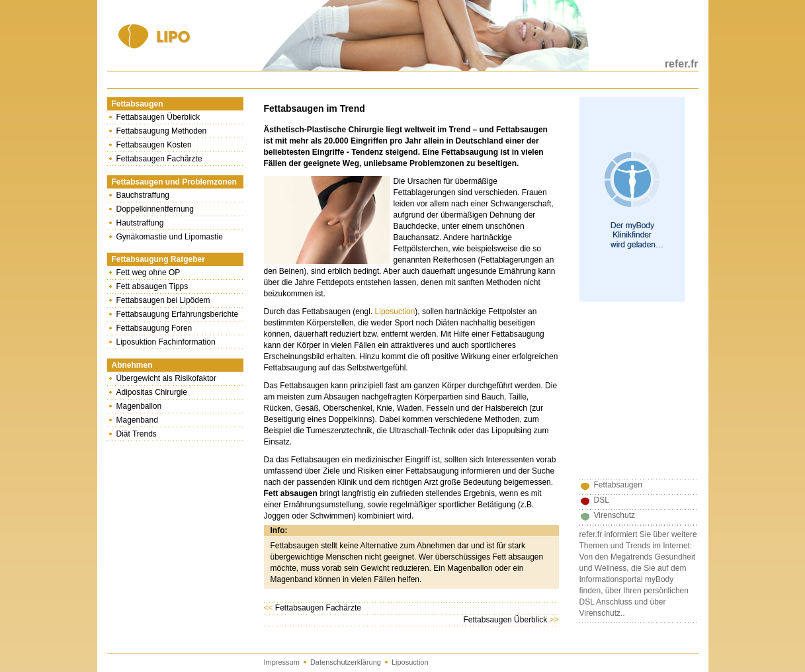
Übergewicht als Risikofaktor (166, 378)
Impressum (282, 662)
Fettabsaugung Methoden (162, 131)
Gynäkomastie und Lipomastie (170, 237)
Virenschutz (614, 515)
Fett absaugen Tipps (152, 286)
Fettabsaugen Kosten (154, 145)
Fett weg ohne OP (148, 273)
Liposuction (395, 312)
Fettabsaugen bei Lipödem (163, 300)
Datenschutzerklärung (346, 662)
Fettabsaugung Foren (154, 328)
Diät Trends (137, 434)
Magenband (137, 420)
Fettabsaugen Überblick (158, 117)
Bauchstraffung (143, 195)
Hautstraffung (140, 223)
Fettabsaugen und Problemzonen (174, 182)
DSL (602, 500)
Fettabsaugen (138, 104)
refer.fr (682, 64)
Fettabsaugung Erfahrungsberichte (178, 314)
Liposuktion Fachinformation (166, 342)
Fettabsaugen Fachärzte (159, 159)
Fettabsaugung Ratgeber (158, 259)
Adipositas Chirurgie (152, 392)
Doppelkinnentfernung (155, 209)
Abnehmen (132, 365)
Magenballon (139, 406)
